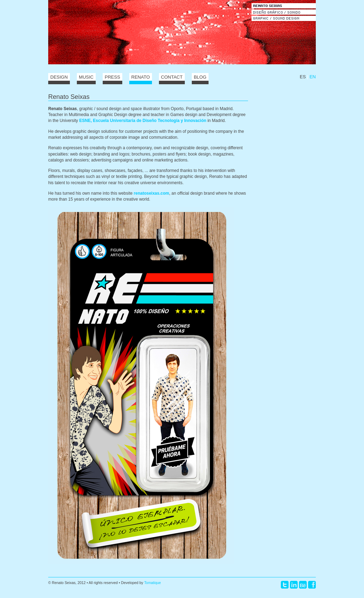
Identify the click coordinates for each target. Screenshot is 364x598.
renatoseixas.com (151, 193)
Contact (172, 77)
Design (59, 77)
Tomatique (153, 583)
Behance (303, 585)
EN (313, 77)
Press (112, 77)
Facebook (312, 585)
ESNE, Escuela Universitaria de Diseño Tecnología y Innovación (143, 121)
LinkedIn (294, 585)
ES (303, 77)
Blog (200, 77)
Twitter (285, 585)
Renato (141, 77)
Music (86, 77)
